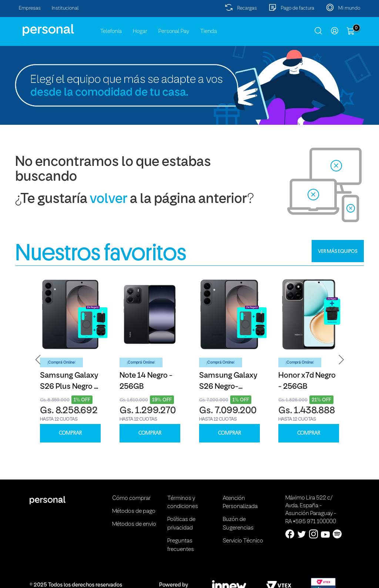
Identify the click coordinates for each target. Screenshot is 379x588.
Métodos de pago (134, 511)
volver (109, 199)
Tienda (209, 31)
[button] (38, 360)
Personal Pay (174, 31)
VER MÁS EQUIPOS (338, 251)
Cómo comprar (131, 498)
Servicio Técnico (243, 541)
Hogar (140, 31)
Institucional (65, 8)
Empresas (30, 8)
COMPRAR (70, 433)
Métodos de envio (134, 524)
